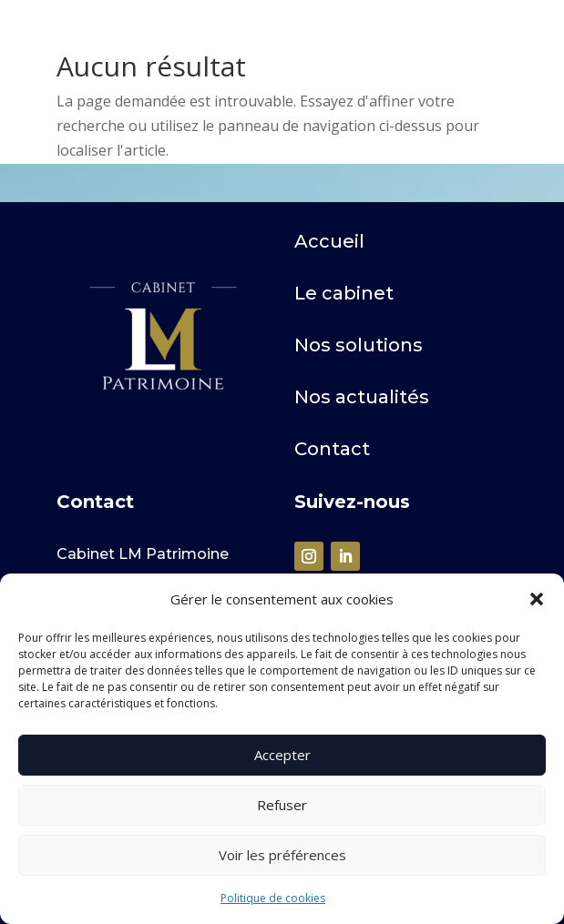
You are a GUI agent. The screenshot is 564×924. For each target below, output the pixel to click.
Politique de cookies (273, 898)
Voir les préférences (282, 855)
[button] (537, 599)
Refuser (282, 805)
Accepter (282, 755)
